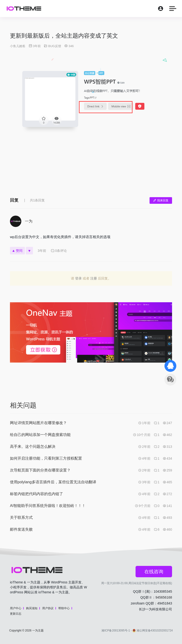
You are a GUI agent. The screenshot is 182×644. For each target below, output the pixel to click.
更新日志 (16, 614)
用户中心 (16, 608)
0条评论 (59, 251)
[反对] (29, 251)
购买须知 (32, 608)
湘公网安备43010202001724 (153, 631)
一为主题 (38, 631)
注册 (94, 278)
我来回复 (161, 200)
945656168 (164, 597)
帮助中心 (64, 608)
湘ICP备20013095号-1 (116, 631)
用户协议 (48, 608)
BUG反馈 (55, 46)
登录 (78, 278)
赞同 (17, 251)
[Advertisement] (91, 173)
